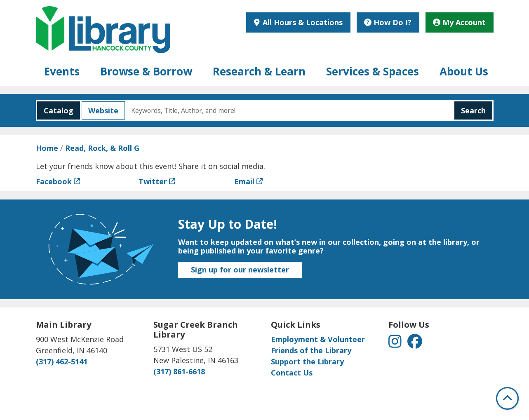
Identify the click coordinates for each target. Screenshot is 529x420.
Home (47, 148)
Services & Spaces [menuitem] (373, 71)
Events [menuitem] (62, 71)
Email (244, 181)
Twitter (153, 181)
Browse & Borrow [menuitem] (146, 71)
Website (100, 110)
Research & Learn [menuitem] (259, 71)
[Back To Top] (507, 398)
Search (473, 110)
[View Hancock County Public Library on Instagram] (396, 344)
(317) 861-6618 (179, 371)
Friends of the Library (311, 350)
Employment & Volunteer (318, 339)
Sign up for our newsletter (240, 270)
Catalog (55, 110)
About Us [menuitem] (464, 71)
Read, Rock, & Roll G (102, 148)
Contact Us (292, 373)
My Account (459, 22)
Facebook (54, 181)
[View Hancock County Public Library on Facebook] (415, 344)
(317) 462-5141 (62, 361)
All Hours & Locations (302, 22)
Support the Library (307, 361)
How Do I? (388, 22)
